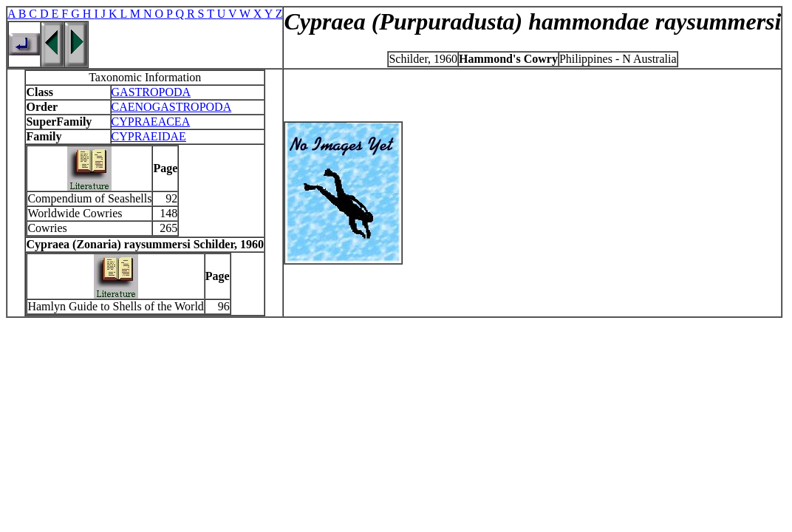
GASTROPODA (151, 92)
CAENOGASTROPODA (172, 107)
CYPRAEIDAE (149, 136)
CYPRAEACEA (151, 122)
